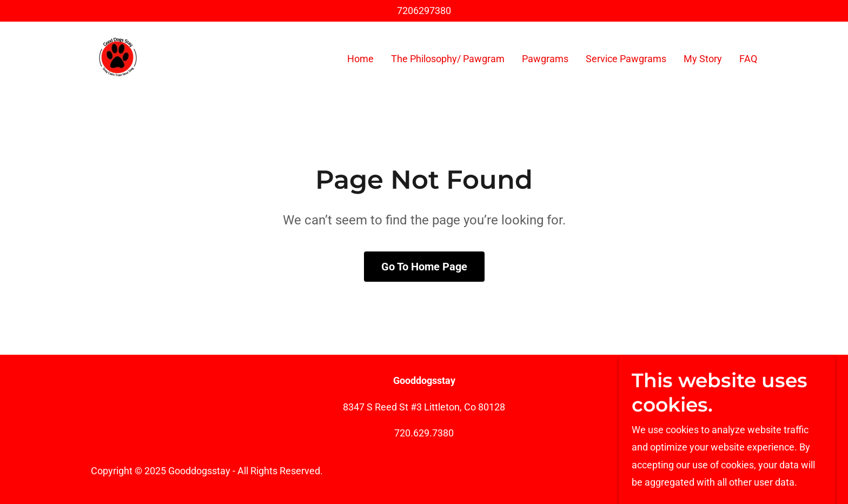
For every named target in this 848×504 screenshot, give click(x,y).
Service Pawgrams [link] (626, 59)
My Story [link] (703, 59)
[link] (118, 57)
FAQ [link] (748, 59)
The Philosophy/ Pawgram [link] (448, 59)
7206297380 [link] (424, 11)
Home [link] (360, 59)
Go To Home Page (424, 267)
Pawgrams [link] (545, 59)
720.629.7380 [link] (424, 433)
